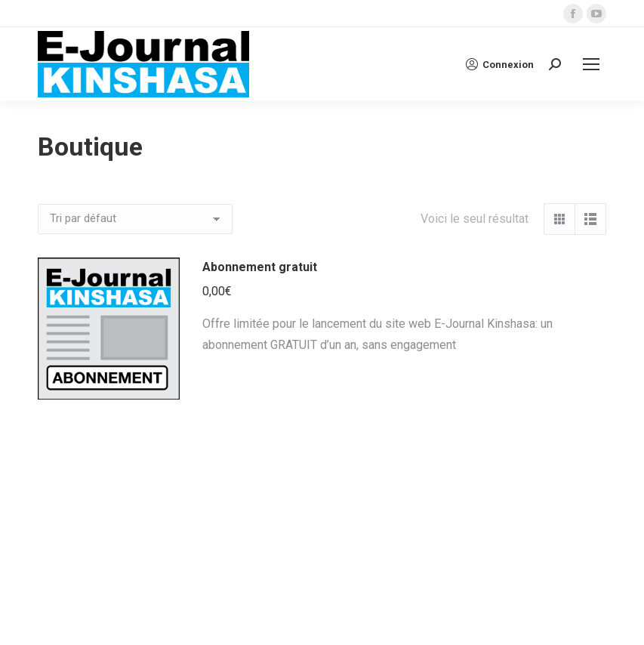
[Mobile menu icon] (591, 64)
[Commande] (135, 219)
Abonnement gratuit (260, 267)
